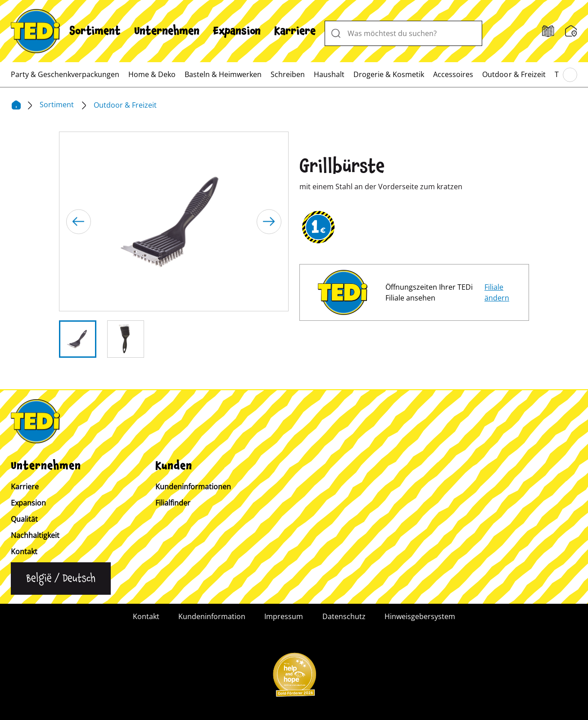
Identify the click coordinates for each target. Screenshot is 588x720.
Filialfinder (173, 503)
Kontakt (24, 551)
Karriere (295, 31)
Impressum (284, 616)
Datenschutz (344, 616)
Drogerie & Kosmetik (389, 74)
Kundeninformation (212, 616)
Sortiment (95, 31)
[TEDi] (35, 30)
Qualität (24, 519)
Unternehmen (167, 31)
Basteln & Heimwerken (223, 74)
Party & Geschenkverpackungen (65, 74)
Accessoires (453, 74)
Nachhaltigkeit (35, 535)
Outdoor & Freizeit (514, 74)
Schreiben (288, 74)
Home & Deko (152, 74)
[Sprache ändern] (61, 579)
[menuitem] (95, 31)
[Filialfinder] (548, 31)
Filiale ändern (497, 292)
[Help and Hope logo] (294, 678)
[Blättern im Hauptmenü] (570, 75)
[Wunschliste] (571, 31)
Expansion (237, 31)
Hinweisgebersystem (420, 616)
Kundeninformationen (193, 487)
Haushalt (329, 74)
